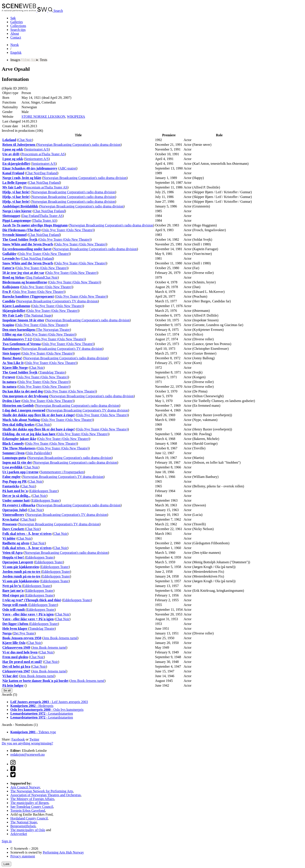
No (15, 45)
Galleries (17, 22)
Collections (18, 26)
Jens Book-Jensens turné (60, 638)
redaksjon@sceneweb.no (28, 754)
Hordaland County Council (29, 818)
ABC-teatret (68, 168)
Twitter (34, 739)
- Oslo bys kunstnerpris (47, 710)
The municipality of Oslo (28, 830)
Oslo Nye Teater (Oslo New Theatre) (68, 230)
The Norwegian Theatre (53, 330)
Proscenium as (31, 154)
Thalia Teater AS (53, 154)
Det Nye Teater (24, 633)
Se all (7, 690)
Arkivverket (19, 834)
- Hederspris (32, 706)
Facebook (18, 739)
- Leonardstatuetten (42, 713)
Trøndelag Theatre (52, 372)
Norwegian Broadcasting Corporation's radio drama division (79, 145)
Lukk (6, 864)
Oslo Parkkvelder (39, 453)
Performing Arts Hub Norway (63, 852)
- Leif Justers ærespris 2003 (49, 702)
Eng (16, 53)
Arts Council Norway (25, 787)
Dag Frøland (49, 173)
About (15, 34)
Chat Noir (25, 140)
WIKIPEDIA (76, 117)
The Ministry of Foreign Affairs (32, 799)
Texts (44, 60)
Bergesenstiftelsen (23, 826)
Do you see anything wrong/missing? (27, 743)
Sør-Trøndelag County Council (32, 807)
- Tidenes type (33, 732)
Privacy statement (23, 856)
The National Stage (38, 315)
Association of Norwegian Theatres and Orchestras (46, 795)
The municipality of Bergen (29, 803)
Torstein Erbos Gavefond (28, 811)
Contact (16, 37)
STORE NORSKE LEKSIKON (43, 117)
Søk (13, 18)
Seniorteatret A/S (37, 149)
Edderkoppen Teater (44, 491)
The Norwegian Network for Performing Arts (42, 791)
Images (15, 60)
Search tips (18, 30)
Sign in (7, 841)
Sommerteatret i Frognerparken (62, 472)
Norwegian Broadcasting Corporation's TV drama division (57, 301)
